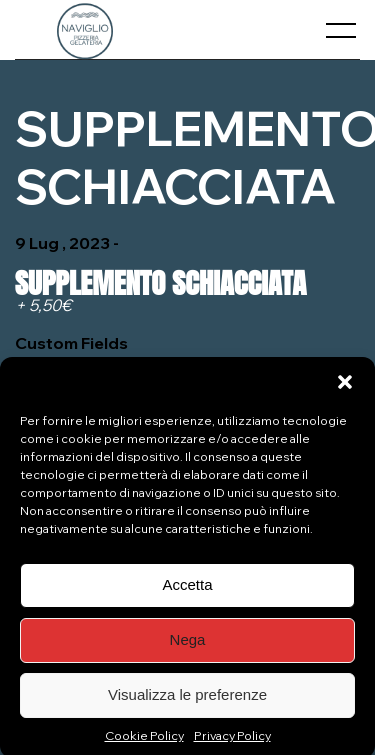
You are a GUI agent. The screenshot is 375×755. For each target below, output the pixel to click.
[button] (345, 387)
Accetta (187, 589)
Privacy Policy (232, 740)
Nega (188, 644)
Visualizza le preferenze (187, 699)
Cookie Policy (144, 740)
